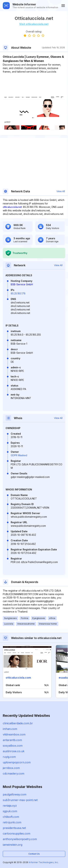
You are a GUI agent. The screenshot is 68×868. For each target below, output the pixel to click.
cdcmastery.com (13, 773)
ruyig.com (9, 757)
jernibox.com (11, 768)
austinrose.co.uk (14, 751)
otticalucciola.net (12, 207)
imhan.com (10, 729)
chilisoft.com (11, 817)
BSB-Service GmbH (22, 284)
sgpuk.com (10, 811)
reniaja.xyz (10, 806)
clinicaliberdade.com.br (18, 723)
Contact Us (34, 854)
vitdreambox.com (14, 734)
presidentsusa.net (14, 828)
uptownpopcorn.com (17, 762)
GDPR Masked (19, 455)
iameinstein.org (13, 845)
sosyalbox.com (13, 746)
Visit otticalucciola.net (34, 24)
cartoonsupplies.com (17, 833)
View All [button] (61, 191)
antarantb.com (12, 740)
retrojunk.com (12, 822)
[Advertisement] (34, 84)
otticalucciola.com (18, 678)
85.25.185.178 (18, 293)
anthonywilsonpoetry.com (20, 839)
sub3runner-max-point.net (20, 800)
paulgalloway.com (15, 794)
